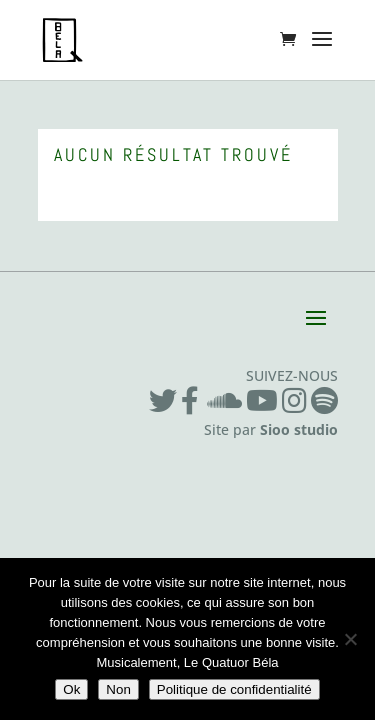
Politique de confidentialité (234, 689)
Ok (71, 689)
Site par (271, 429)
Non (118, 689)
